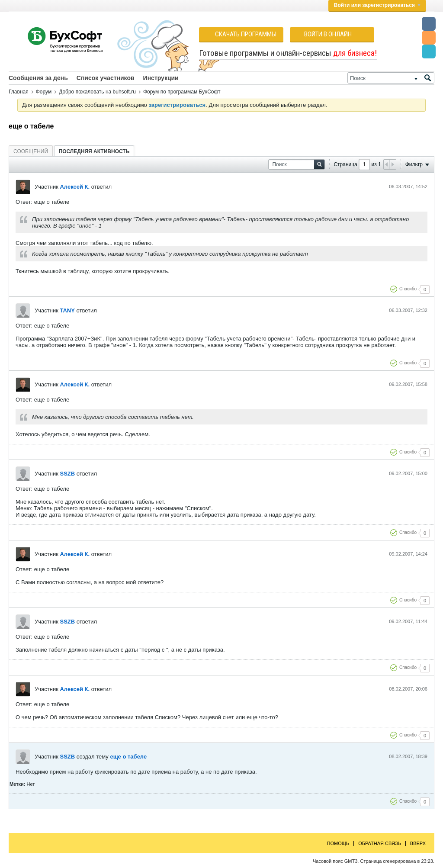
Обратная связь (380, 843)
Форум (44, 92)
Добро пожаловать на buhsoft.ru (97, 92)
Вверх (418, 843)
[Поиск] (391, 78)
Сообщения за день (38, 78)
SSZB (67, 474)
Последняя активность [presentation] (94, 151)
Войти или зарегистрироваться (377, 5)
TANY (67, 310)
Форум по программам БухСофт (182, 92)
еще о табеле (128, 757)
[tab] (31, 151)
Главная (19, 92)
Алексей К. (75, 187)
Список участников (106, 78)
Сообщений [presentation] (31, 151)
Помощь (338, 843)
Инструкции (161, 78)
